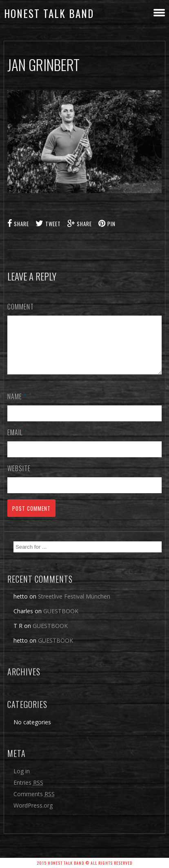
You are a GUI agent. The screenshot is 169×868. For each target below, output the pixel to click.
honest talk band (49, 13)
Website (19, 478)
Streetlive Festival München (74, 606)
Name (17, 406)
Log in (22, 781)
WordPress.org (33, 815)
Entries (28, 792)
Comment (21, 307)
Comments (34, 804)
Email (17, 442)
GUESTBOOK (61, 621)
